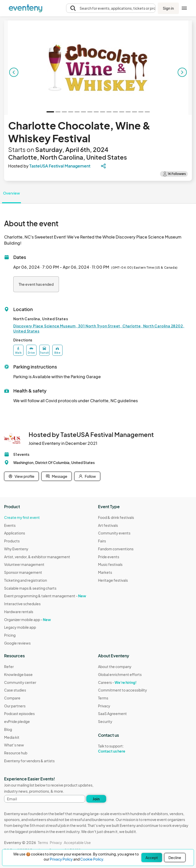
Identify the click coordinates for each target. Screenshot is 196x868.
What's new (14, 745)
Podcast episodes (19, 714)
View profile (21, 476)
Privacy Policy (61, 859)
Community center (20, 682)
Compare (12, 698)
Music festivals (110, 564)
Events (10, 525)
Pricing (10, 635)
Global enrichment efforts (120, 674)
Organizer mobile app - (27, 620)
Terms (103, 698)
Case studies (15, 690)
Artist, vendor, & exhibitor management (37, 557)
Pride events (109, 557)
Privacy (104, 706)
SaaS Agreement (112, 714)
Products (12, 541)
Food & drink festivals (116, 517)
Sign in (168, 8)
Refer (9, 667)
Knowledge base (18, 674)
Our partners (15, 706)
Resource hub (16, 753)
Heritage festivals (113, 580)
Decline (175, 858)
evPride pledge (17, 721)
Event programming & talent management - (45, 596)
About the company (115, 667)
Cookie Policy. (92, 859)
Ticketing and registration (26, 580)
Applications (15, 533)
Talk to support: (122, 749)
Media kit (12, 737)
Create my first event (22, 517)
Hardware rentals (19, 612)
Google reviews (17, 643)
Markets (105, 572)
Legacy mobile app (20, 627)
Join (96, 799)
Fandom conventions (116, 549)
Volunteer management (24, 564)
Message (57, 476)
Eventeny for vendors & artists (29, 761)
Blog (8, 729)
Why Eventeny (16, 549)
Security (105, 721)
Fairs (102, 541)
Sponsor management (23, 572)
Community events (114, 533)
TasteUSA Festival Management (60, 166)
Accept (152, 858)
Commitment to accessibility (122, 690)
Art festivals (108, 525)
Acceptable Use (77, 842)
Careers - (117, 682)
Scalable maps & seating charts (30, 588)
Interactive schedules (22, 604)
